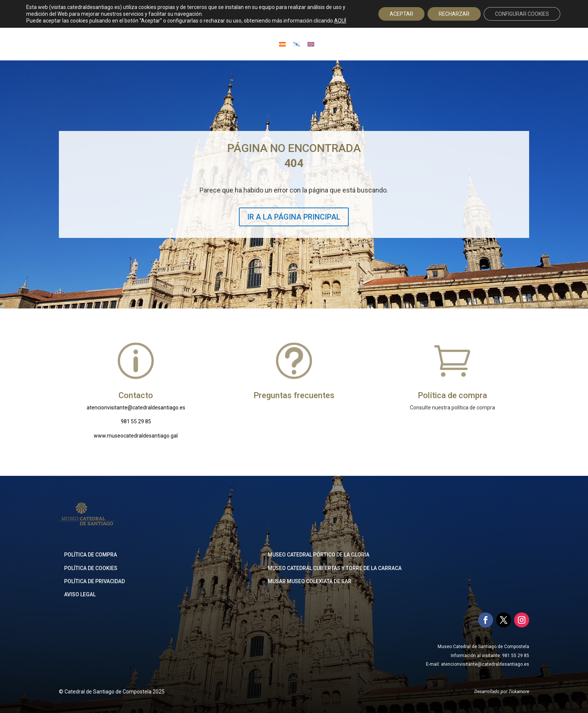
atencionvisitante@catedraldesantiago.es (136, 408)
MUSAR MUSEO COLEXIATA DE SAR (310, 581)
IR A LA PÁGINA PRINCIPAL (294, 217)
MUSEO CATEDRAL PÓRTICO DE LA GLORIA (319, 555)
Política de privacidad (94, 581)
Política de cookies (91, 568)
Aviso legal (80, 594)
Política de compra (91, 555)
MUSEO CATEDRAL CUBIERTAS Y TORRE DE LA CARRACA (335, 568)
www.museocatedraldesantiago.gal (136, 436)
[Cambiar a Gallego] (297, 44)
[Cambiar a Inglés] (311, 44)
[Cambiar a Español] (282, 44)
